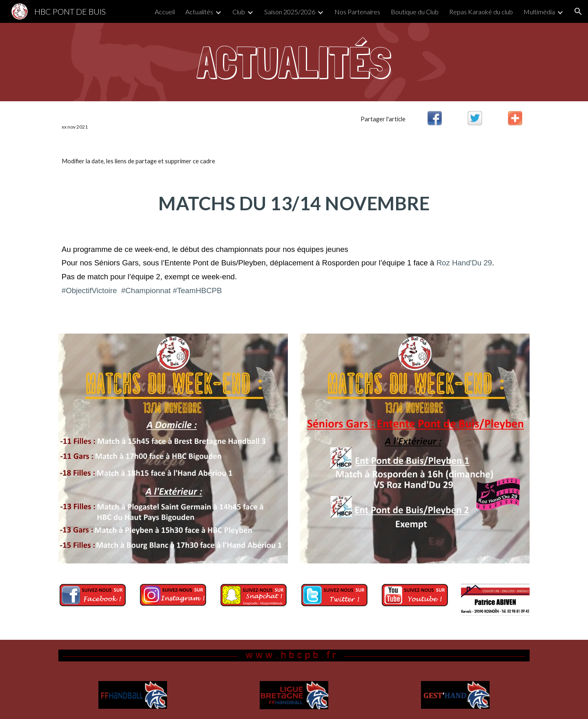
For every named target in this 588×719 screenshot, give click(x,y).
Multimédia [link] (539, 12)
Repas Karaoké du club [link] (481, 12)
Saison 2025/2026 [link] (290, 12)
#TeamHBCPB (197, 290)
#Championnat (146, 290)
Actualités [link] (199, 12)
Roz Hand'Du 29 (464, 263)
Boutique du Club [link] (415, 12)
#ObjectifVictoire (89, 290)
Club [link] (239, 12)
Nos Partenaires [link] (357, 12)
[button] (578, 11)
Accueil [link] (165, 12)
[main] (294, 62)
